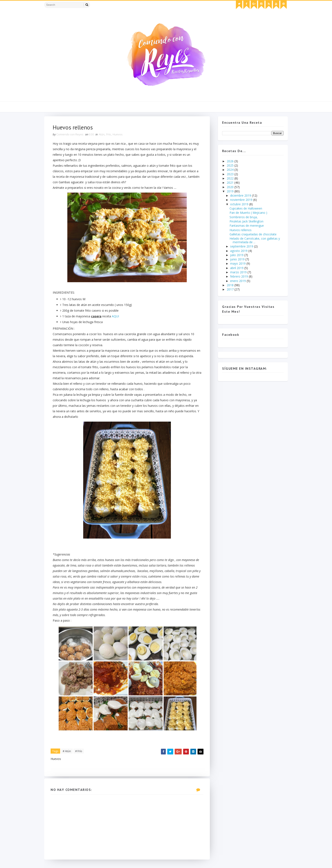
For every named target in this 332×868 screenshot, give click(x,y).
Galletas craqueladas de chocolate (253, 234)
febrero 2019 (239, 276)
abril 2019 (237, 268)
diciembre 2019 (241, 195)
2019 (231, 191)
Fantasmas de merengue (247, 226)
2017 (231, 289)
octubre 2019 (240, 204)
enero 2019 (238, 281)
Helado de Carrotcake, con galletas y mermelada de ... (255, 240)
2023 (231, 174)
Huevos (118, 134)
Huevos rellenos (241, 230)
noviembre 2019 (242, 200)
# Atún (67, 751)
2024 (231, 170)
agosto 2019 (239, 251)
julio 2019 (237, 255)
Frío (109, 134)
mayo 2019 (238, 263)
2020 (231, 187)
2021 (231, 183)
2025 (231, 165)
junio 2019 (238, 259)
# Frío (79, 751)
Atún (102, 134)
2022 (231, 178)
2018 (231, 285)
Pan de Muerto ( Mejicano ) (248, 213)
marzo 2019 (239, 272)
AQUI (115, 316)
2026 (231, 161)
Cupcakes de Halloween (246, 208)
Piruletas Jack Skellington (246, 221)
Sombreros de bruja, (244, 217)
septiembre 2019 (242, 246)
